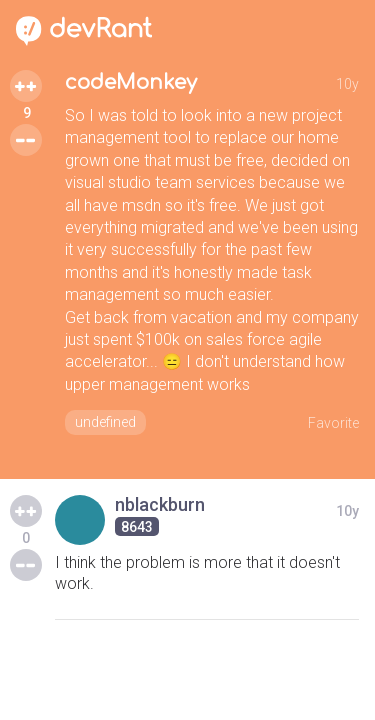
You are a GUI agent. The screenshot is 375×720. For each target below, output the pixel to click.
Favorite (333, 423)
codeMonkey (131, 82)
